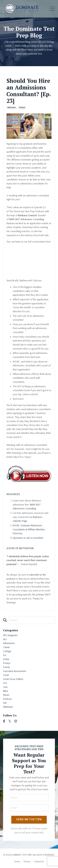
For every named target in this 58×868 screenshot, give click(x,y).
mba (5, 691)
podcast (22, 108)
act (5, 639)
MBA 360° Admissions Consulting (27, 219)
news (6, 695)
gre (5, 683)
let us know (38, 595)
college (7, 651)
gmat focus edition (13, 679)
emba (6, 659)
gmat (6, 675)
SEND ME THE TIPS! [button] (29, 820)
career (6, 647)
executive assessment (15, 671)
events (7, 667)
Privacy (27, 862)
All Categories (10, 635)
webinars (8, 707)
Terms (17, 862)
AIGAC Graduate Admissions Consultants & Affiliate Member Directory (29, 529)
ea (4, 655)
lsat (5, 687)
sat (5, 703)
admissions (12, 108)
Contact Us (39, 862)
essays (7, 663)
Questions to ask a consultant (28, 538)
